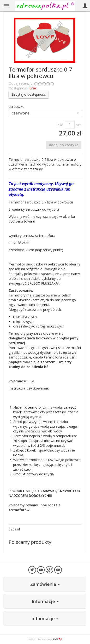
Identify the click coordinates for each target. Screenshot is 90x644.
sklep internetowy (45, 639)
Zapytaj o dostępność (29, 94)
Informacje (45, 601)
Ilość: (60, 125)
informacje (45, 618)
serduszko (17, 106)
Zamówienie (45, 584)
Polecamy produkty (30, 542)
